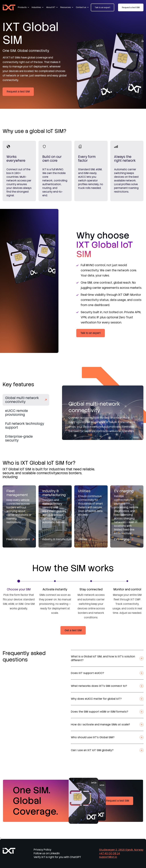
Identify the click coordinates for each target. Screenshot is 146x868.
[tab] (26, 402)
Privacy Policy (42, 850)
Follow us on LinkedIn (47, 853)
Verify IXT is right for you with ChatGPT (57, 857)
